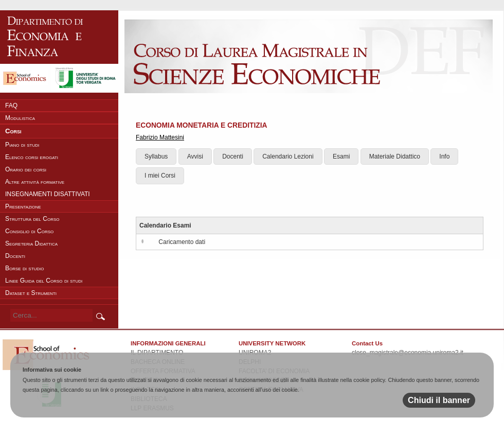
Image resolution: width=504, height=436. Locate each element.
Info (444, 156)
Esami (341, 156)
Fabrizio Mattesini (160, 137)
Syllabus (156, 156)
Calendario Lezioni (288, 156)
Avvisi (195, 156)
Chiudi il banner (439, 400)
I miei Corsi (160, 176)
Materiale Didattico (395, 156)
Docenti (233, 156)
